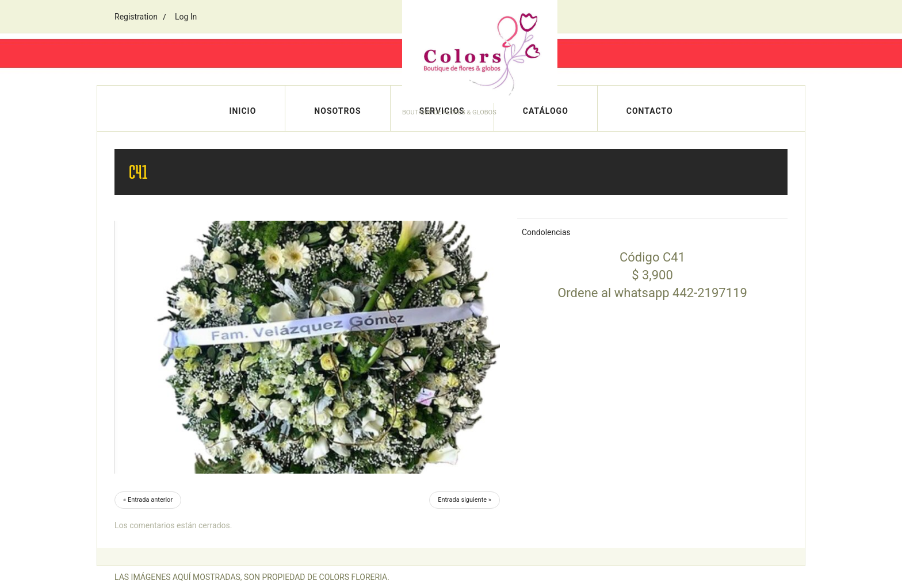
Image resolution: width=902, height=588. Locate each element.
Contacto (650, 111)
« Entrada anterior (148, 500)
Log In (186, 17)
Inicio (242, 111)
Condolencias (546, 232)
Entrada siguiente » (465, 500)
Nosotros (337, 111)
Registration (136, 17)
